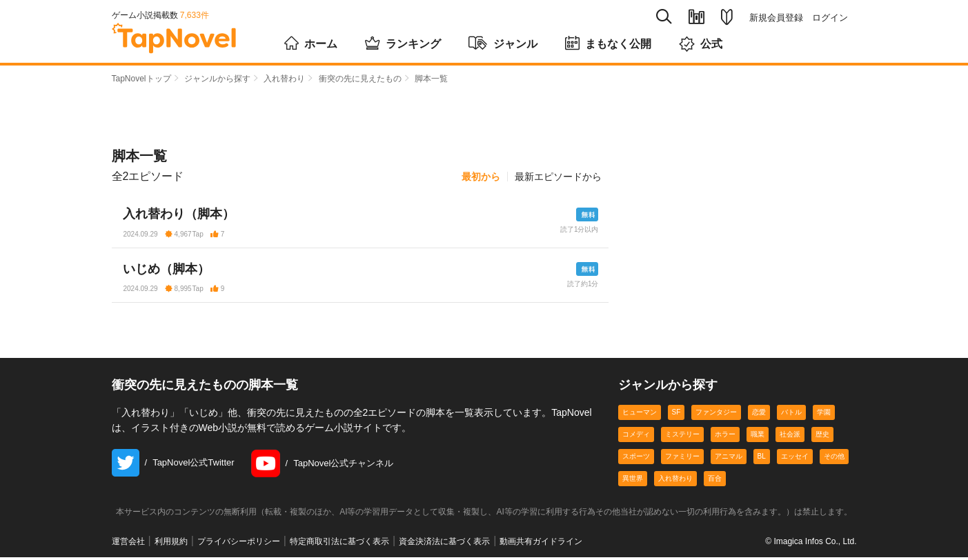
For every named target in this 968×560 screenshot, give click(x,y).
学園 (824, 415)
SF (676, 415)
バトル (791, 415)
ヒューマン (640, 415)
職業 (758, 437)
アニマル (729, 459)
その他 (834, 459)
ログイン (830, 18)
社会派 (790, 437)
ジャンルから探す (217, 79)
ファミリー (682, 459)
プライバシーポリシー (239, 544)
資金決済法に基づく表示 (444, 544)
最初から (481, 177)
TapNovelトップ (141, 79)
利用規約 (171, 544)
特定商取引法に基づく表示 (339, 544)
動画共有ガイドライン (541, 544)
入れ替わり (284, 79)
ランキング (403, 43)
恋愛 (759, 415)
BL (762, 459)
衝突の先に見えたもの (360, 79)
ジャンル (503, 43)
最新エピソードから (558, 177)
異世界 (633, 481)
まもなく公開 (608, 43)
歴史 (822, 437)
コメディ (636, 437)
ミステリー (682, 437)
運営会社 (128, 544)
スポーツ (636, 459)
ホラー (725, 437)
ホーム (311, 43)
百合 (715, 481)
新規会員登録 (776, 18)
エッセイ (795, 459)
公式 (701, 44)
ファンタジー (716, 415)
